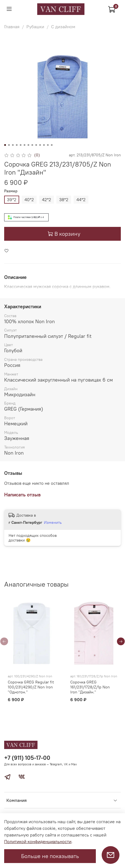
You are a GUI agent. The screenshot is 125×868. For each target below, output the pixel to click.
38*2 (64, 199)
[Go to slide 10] (40, 145)
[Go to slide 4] (17, 145)
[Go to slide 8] (32, 145)
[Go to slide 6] (24, 145)
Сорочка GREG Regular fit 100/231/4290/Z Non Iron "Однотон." (31, 687)
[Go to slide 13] (52, 145)
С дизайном (63, 27)
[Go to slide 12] (48, 145)
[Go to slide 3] (13, 145)
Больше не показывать (50, 856)
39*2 (12, 199)
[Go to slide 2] (9, 145)
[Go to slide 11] (44, 145)
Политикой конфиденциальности (38, 841)
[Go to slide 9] (36, 145)
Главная (12, 27)
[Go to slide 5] (21, 145)
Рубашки (35, 27)
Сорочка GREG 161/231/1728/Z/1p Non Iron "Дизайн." (90, 687)
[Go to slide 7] (28, 145)
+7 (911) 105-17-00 (27, 758)
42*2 (47, 199)
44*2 (81, 199)
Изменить (53, 522)
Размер (11, 191)
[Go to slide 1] (5, 145)
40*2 (29, 199)
